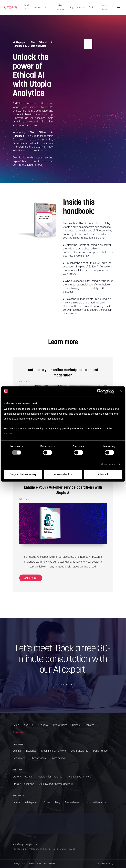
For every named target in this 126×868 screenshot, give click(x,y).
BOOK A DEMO (62, 684)
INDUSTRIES (19, 744)
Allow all (103, 474)
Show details (108, 464)
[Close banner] (121, 391)
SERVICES (18, 770)
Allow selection (63, 474)
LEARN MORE (30, 578)
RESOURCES (19, 796)
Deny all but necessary (23, 474)
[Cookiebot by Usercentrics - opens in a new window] (100, 391)
